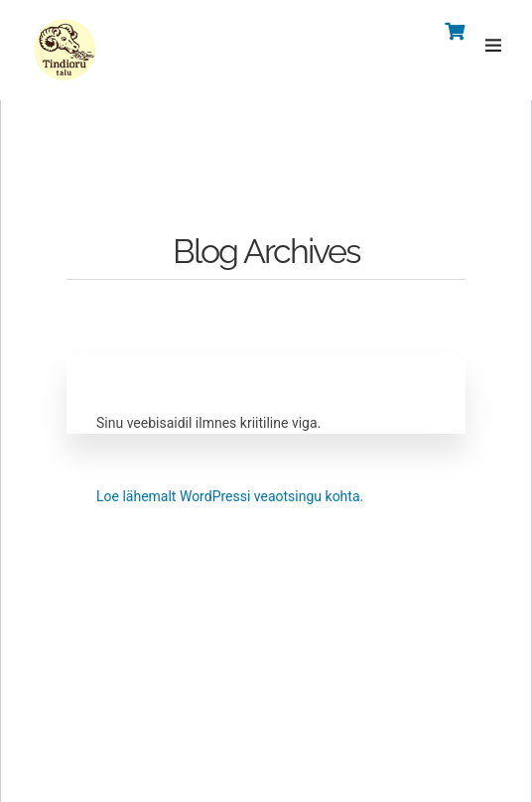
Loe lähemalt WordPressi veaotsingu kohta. (230, 496)
